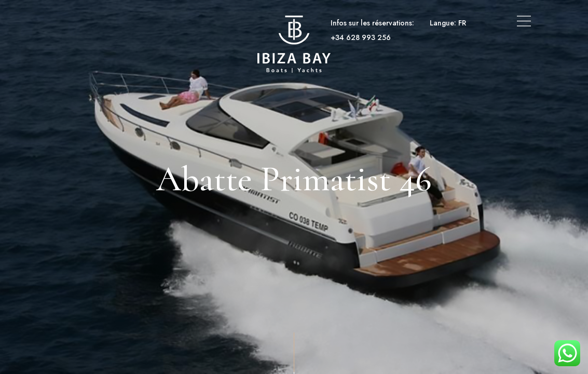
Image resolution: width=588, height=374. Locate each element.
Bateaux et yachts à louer (102, 23)
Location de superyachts (200, 23)
